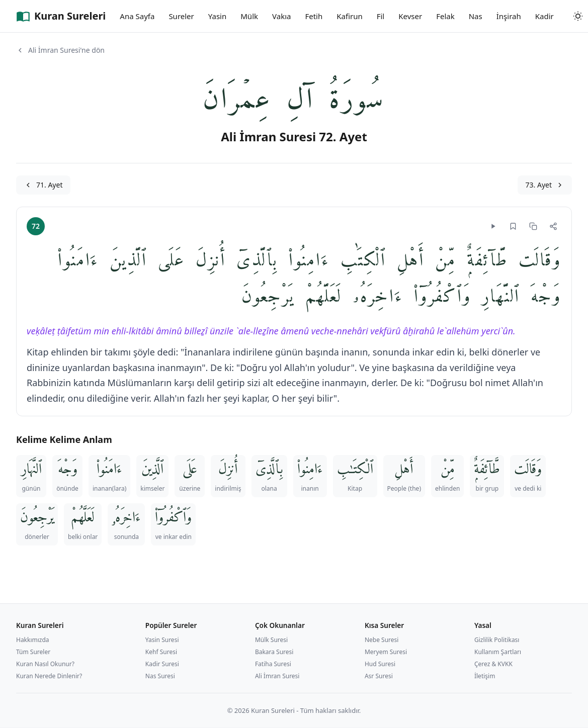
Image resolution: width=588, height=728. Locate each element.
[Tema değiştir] (578, 16)
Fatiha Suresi (273, 664)
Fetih (314, 16)
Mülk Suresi (271, 640)
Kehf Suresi (161, 652)
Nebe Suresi (382, 640)
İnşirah (509, 16)
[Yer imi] (513, 226)
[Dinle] (493, 226)
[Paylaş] (553, 226)
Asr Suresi (379, 676)
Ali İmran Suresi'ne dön (60, 50)
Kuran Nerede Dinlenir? (49, 676)
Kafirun (349, 16)
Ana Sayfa (137, 16)
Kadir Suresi (162, 664)
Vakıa (281, 16)
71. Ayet (43, 185)
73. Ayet (545, 185)
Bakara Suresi (274, 652)
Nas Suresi (160, 676)
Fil (381, 16)
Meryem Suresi (386, 652)
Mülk (249, 16)
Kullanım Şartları (498, 652)
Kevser (410, 16)
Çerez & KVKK (493, 664)
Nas (476, 16)
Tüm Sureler (33, 652)
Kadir (544, 16)
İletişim (485, 676)
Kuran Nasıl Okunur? (45, 664)
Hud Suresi (380, 664)
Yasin (217, 16)
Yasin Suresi (162, 640)
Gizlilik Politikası (497, 640)
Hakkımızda (33, 640)
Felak (445, 16)
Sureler (181, 16)
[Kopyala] (533, 226)
